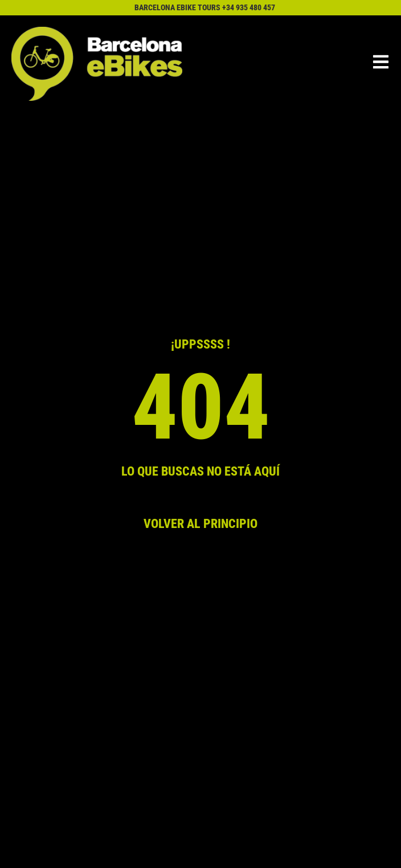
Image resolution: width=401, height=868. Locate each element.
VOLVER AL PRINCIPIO (200, 523)
